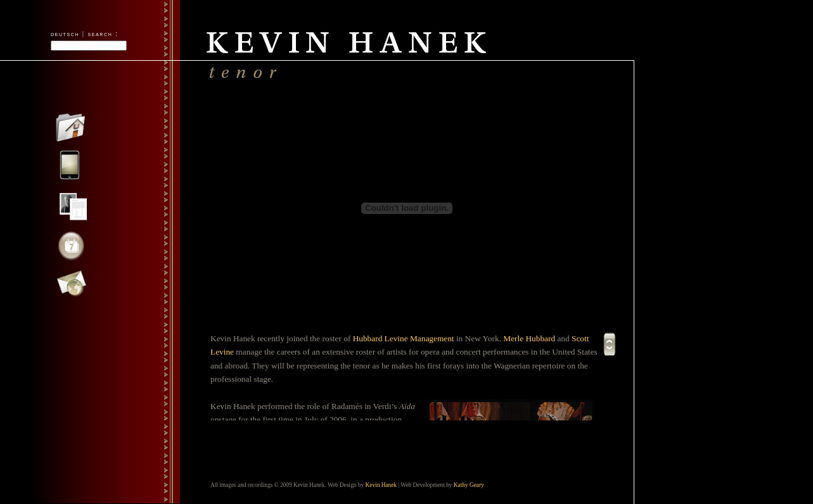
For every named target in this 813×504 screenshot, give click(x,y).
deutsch (65, 34)
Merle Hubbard (529, 338)
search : (103, 34)
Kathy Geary (469, 485)
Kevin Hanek (381, 485)
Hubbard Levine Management (404, 338)
